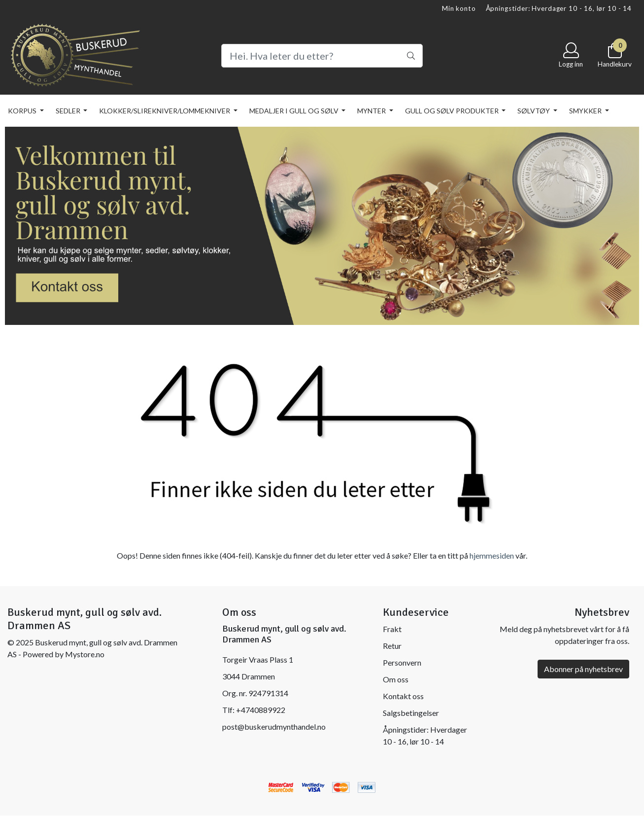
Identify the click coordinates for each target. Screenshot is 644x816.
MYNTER (372, 111)
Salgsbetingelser (411, 713)
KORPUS (23, 111)
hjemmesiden (492, 555)
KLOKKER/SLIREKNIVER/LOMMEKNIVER (165, 111)
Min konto (459, 8)
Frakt (392, 629)
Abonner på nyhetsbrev (583, 669)
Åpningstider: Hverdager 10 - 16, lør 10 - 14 (559, 8)
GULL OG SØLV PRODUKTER (453, 111)
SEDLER (69, 111)
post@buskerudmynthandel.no (274, 727)
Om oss (396, 679)
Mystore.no (85, 654)
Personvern (402, 662)
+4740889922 (261, 710)
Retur (392, 646)
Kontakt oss (403, 696)
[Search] (322, 56)
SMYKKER (586, 111)
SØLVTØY (534, 111)
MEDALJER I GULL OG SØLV (295, 111)
